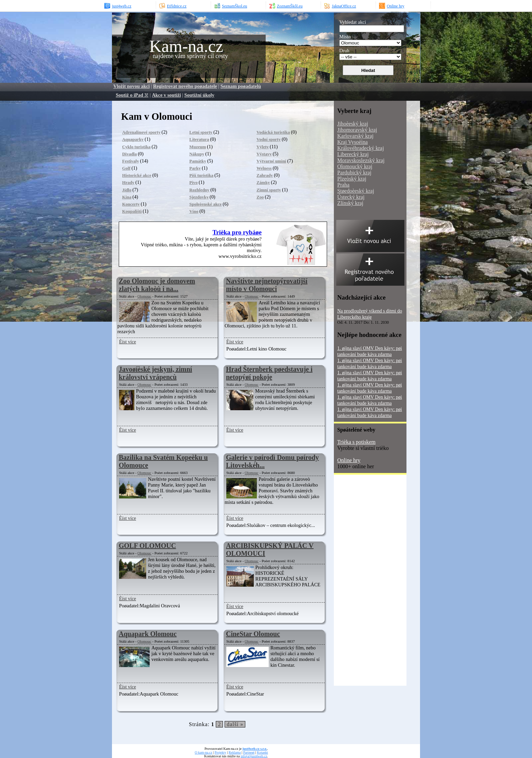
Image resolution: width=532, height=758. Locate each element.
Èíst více (128, 342)
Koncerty (131, 204)
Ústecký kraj (351, 197)
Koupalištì (132, 211)
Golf (126, 168)
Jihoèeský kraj (353, 124)
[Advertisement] (361, 583)
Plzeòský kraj (352, 179)
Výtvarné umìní (271, 161)
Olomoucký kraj (355, 166)
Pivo (193, 182)
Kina (127, 197)
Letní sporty (201, 132)
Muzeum (198, 147)
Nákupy (197, 154)
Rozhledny (199, 190)
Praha (343, 185)
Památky (198, 161)
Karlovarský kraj (355, 136)
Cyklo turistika (136, 147)
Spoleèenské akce (205, 204)
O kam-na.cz (203, 752)
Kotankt (262, 752)
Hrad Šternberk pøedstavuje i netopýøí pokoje (269, 373)
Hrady (128, 182)
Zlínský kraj (350, 203)
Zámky (263, 182)
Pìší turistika (201, 175)
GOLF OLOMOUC (147, 546)
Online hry (349, 460)
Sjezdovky (199, 197)
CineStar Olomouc (253, 634)
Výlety (263, 147)
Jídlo (127, 190)
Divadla (129, 154)
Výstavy (264, 154)
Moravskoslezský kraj (361, 160)
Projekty (221, 752)
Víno (194, 211)
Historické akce (137, 175)
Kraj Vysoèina (353, 142)
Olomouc (144, 296)
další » (235, 724)
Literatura (199, 139)
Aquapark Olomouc (148, 634)
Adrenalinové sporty (141, 132)
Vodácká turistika (273, 132)
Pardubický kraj (354, 173)
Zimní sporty (269, 190)
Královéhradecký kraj (361, 148)
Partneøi (249, 752)
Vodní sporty (269, 139)
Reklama (235, 752)
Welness (264, 168)
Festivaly (131, 161)
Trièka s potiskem (356, 442)
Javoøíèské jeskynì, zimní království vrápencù (155, 373)
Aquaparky (133, 139)
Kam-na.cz (186, 46)
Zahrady (265, 175)
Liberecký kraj (353, 154)
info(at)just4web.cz (254, 756)
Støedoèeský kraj (356, 191)
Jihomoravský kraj (357, 130)
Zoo (260, 197)
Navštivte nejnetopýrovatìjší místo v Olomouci (267, 285)
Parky (195, 168)
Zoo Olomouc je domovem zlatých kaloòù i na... (157, 285)
